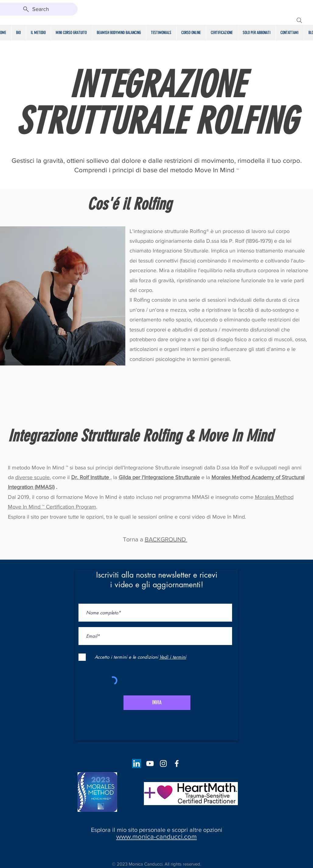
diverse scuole (32, 477)
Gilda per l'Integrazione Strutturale (159, 477)
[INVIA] (157, 703)
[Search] (299, 20)
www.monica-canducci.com (156, 837)
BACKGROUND (166, 539)
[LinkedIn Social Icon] (137, 763)
